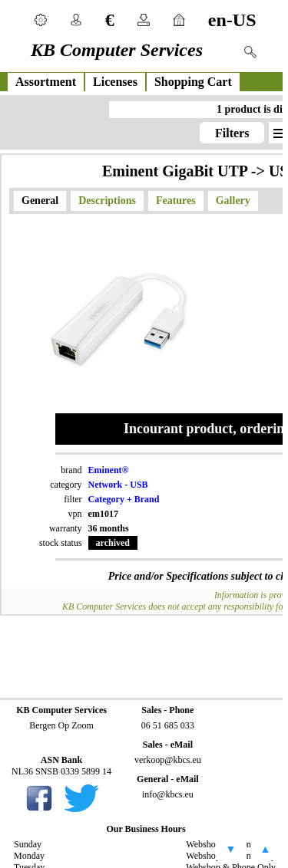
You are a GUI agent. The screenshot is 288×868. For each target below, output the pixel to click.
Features (176, 201)
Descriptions (107, 201)
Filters (232, 133)
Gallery (233, 201)
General (40, 201)
